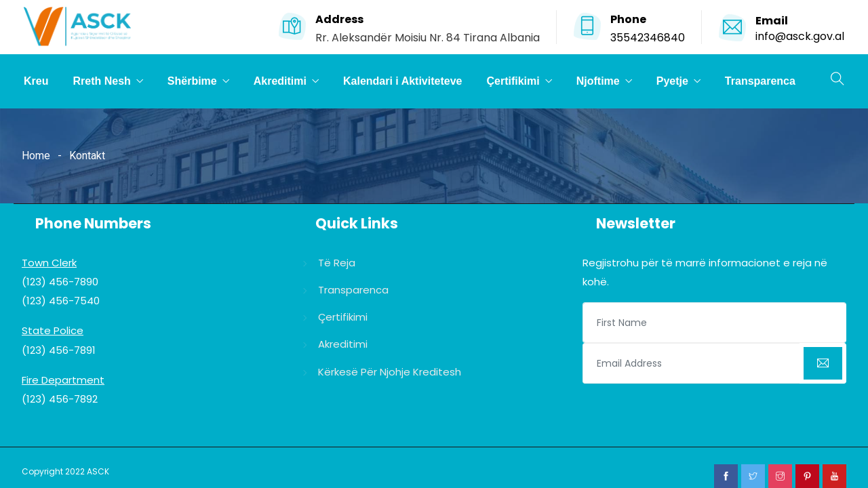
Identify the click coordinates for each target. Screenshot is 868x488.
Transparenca (760, 81)
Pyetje (672, 81)
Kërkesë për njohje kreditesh (390, 372)
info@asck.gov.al (800, 36)
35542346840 (648, 38)
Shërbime (192, 81)
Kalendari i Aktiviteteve (402, 81)
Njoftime (598, 81)
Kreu (36, 81)
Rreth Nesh (101, 81)
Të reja (337, 263)
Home (36, 156)
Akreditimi (280, 81)
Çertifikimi (513, 81)
